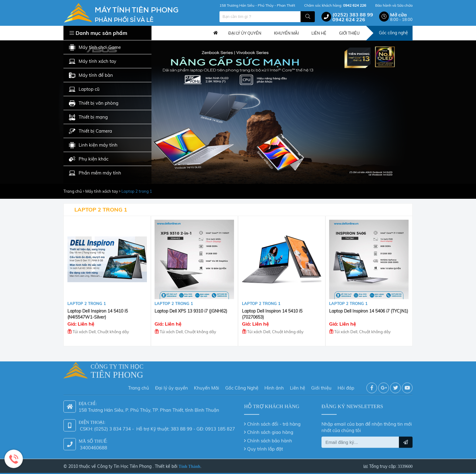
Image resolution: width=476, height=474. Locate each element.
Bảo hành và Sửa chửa (394, 5)
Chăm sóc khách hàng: (335, 5)
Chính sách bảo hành (270, 439)
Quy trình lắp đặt (265, 447)
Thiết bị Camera (90, 131)
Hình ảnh (274, 386)
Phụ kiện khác (89, 159)
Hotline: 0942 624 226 (14, 459)
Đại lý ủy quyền (172, 386)
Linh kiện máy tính (93, 145)
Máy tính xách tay (93, 61)
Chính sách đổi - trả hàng (274, 422)
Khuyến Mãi (207, 386)
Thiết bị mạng (88, 117)
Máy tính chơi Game (95, 47)
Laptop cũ (84, 89)
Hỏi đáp (346, 386)
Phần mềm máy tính (95, 173)
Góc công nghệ (393, 33)
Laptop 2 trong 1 (137, 191)
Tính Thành (189, 464)
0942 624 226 (349, 19)
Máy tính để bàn (91, 75)
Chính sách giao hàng (270, 430)
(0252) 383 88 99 (353, 15)
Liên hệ (297, 386)
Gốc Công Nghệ (242, 386)
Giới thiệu (321, 386)
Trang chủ (216, 33)
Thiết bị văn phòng (94, 103)
